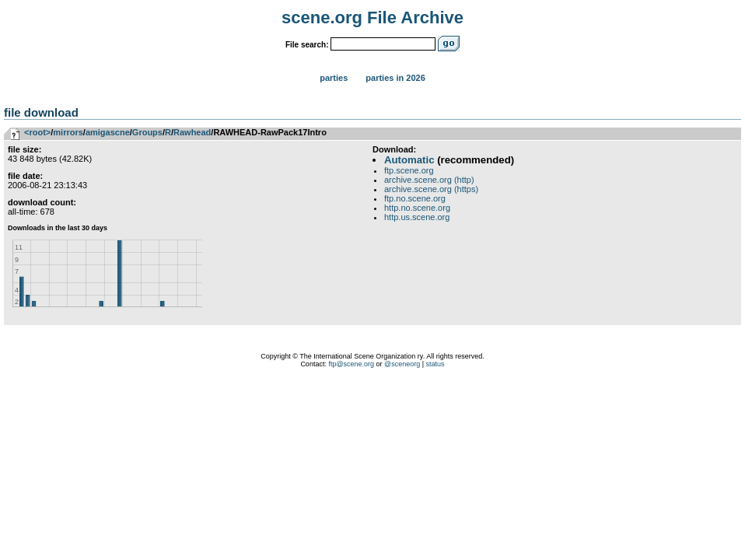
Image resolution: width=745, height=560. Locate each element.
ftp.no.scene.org (415, 198)
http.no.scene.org (417, 208)
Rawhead (192, 132)
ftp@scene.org (351, 364)
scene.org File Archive (372, 17)
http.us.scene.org (417, 217)
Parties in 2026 (395, 78)
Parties (334, 78)
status (435, 364)
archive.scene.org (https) (431, 189)
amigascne (108, 132)
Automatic (409, 160)
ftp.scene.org (409, 170)
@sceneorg (402, 364)
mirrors (68, 132)
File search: (307, 45)
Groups (147, 132)
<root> (37, 132)
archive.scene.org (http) (429, 180)
